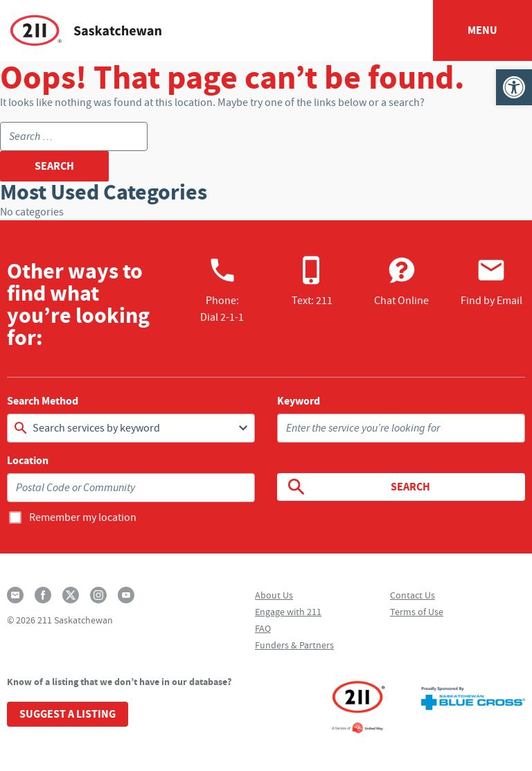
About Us (274, 595)
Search (358, 487)
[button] (514, 87)
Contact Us (413, 595)
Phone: (222, 290)
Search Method (43, 401)
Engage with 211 (288, 612)
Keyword (299, 401)
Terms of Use (417, 612)
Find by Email (491, 281)
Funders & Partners (294, 645)
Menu (482, 30)
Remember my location (83, 517)
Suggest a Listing (68, 714)
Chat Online (401, 281)
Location (28, 461)
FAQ (263, 628)
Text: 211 (312, 281)
